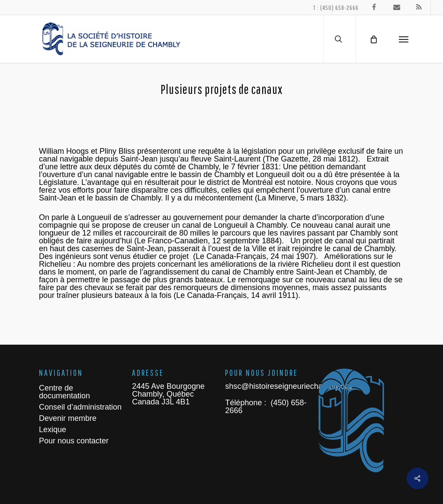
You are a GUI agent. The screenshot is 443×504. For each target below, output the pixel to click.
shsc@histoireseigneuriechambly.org (288, 386)
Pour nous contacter (74, 441)
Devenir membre (68, 418)
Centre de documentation (64, 392)
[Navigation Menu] (404, 39)
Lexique (53, 430)
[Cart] (373, 39)
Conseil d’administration (80, 407)
